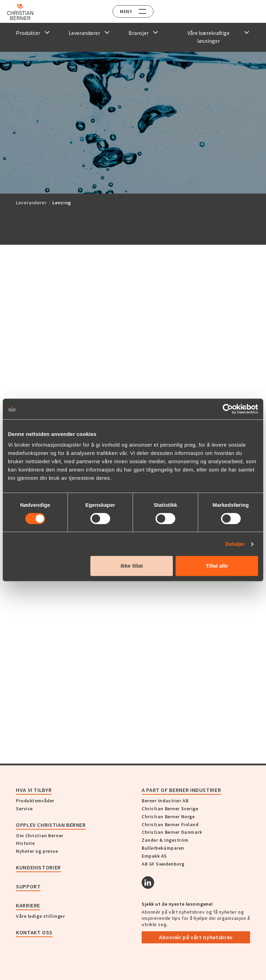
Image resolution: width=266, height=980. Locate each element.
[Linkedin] (148, 883)
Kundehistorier (38, 867)
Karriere (28, 905)
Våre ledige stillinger (40, 916)
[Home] (25, 12)
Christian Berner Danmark (172, 832)
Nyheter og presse (37, 851)
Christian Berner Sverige (170, 809)
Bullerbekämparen (163, 848)
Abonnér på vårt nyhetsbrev (196, 937)
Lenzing (61, 203)
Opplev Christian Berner (51, 825)
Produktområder (35, 801)
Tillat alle (217, 566)
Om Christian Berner (40, 836)
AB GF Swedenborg (163, 864)
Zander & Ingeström (165, 840)
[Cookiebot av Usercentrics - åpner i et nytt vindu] (228, 409)
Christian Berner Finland (170, 824)
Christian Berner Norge (168, 816)
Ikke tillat (132, 566)
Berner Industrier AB (165, 801)
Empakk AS (154, 856)
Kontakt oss (34, 932)
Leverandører (32, 203)
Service (24, 809)
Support (28, 886)
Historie (25, 843)
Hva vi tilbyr (34, 790)
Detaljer (235, 544)
